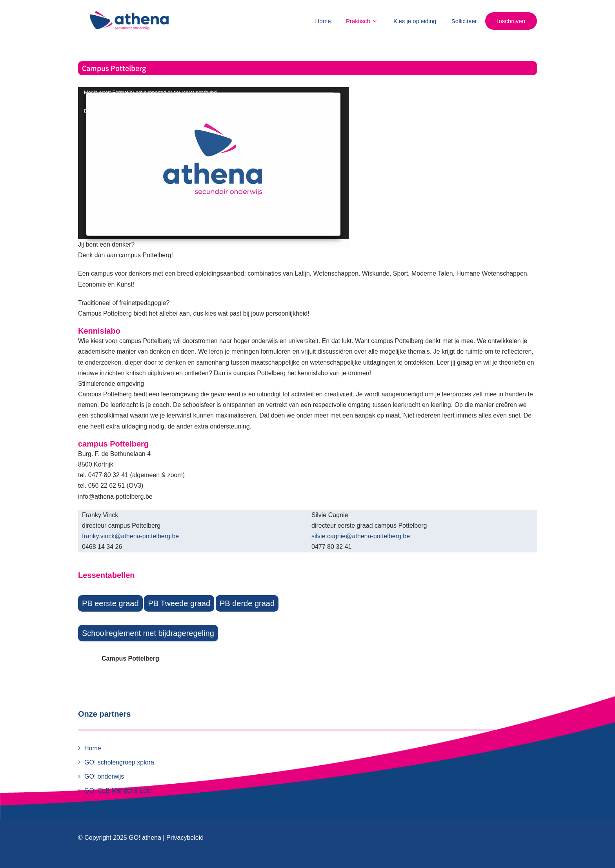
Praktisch (362, 21)
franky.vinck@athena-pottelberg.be (130, 536)
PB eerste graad (110, 603)
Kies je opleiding (415, 21)
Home (323, 21)
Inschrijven (511, 21)
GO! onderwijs (104, 776)
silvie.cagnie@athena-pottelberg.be (361, 536)
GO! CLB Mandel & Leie (118, 791)
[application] (213, 163)
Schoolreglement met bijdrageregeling (148, 633)
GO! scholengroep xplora (119, 762)
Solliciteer (464, 21)
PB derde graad (247, 603)
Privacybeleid (185, 838)
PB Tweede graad (179, 603)
